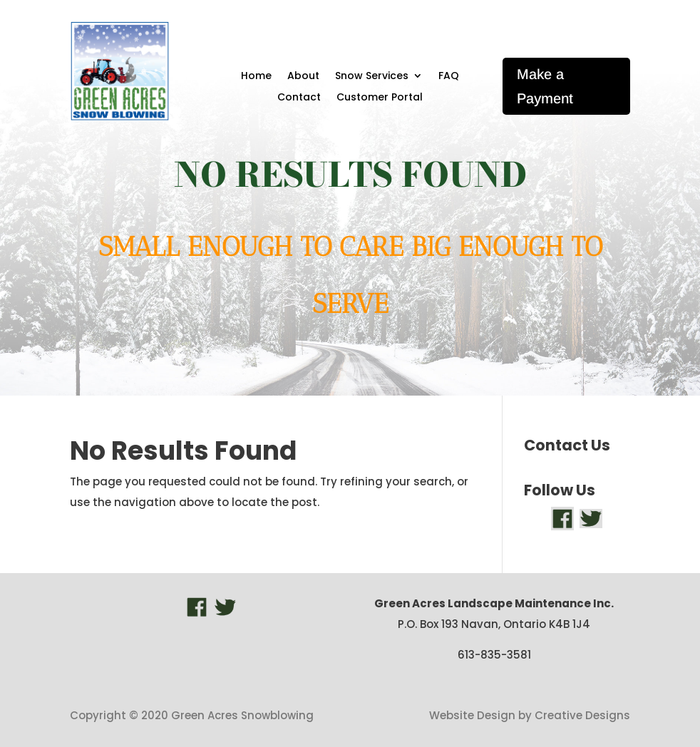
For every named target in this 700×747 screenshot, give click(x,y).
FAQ (449, 77)
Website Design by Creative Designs (530, 715)
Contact (299, 98)
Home (256, 77)
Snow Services (372, 77)
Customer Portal (380, 98)
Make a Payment (545, 86)
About (303, 77)
